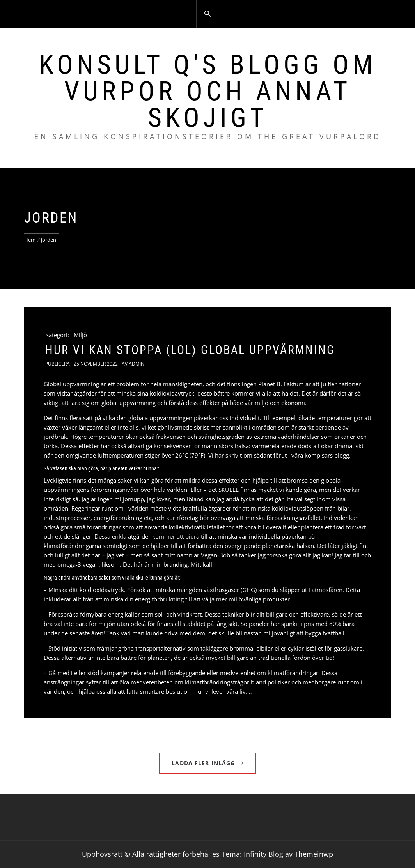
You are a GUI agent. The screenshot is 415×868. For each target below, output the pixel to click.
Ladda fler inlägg (207, 763)
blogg (342, 455)
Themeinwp (314, 854)
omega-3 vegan (78, 564)
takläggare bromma (227, 648)
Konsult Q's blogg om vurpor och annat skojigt (208, 91)
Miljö (80, 335)
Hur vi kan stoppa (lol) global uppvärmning (190, 350)
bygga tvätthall (325, 633)
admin (137, 364)
